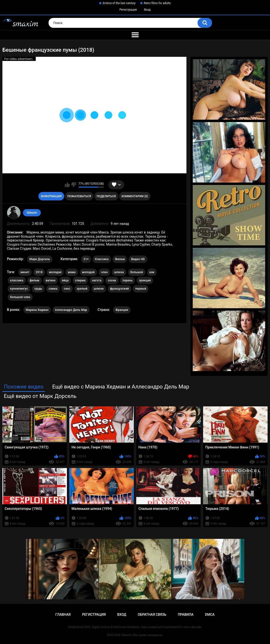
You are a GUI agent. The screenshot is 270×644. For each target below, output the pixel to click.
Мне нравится (67, 185)
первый (141, 289)
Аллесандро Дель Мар (71, 310)
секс (67, 289)
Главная (63, 615)
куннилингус (19, 289)
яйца (65, 280)
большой (137, 272)
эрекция (145, 280)
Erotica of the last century (119, 3)
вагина (50, 280)
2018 (39, 272)
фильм (35, 280)
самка (53, 289)
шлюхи (99, 289)
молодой (88, 272)
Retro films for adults (157, 3)
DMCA (210, 615)
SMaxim (32, 213)
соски (112, 280)
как (152, 272)
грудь (38, 289)
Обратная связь (152, 615)
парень (128, 280)
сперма (80, 280)
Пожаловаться (79, 196)
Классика (102, 259)
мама (72, 272)
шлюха (119, 272)
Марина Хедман (37, 310)
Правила (186, 615)
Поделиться (106, 196)
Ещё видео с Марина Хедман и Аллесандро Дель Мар (121, 387)
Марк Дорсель (40, 259)
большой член (20, 297)
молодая (55, 272)
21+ (86, 259)
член (104, 272)
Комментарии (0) (135, 196)
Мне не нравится (74, 185)
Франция (122, 310)
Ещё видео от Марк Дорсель (40, 396)
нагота (97, 280)
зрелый (82, 289)
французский (120, 289)
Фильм (120, 259)
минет (25, 272)
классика (17, 280)
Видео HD (138, 259)
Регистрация (128, 10)
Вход (147, 10)
